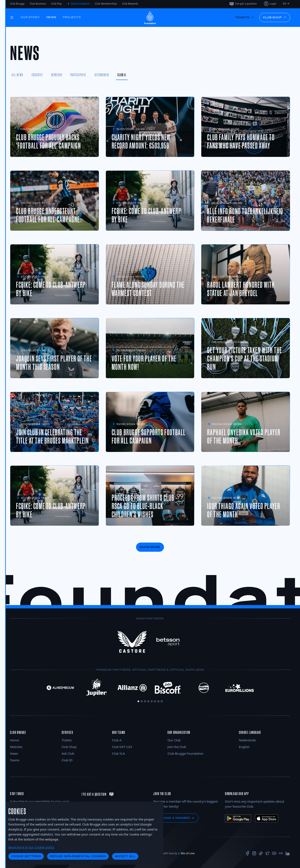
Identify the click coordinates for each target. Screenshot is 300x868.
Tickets (67, 740)
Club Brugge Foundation (185, 753)
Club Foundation (78, 4)
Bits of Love (186, 853)
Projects (72, 17)
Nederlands (247, 740)
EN (286, 4)
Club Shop (69, 747)
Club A (117, 740)
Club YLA (119, 753)
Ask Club (68, 753)
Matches (16, 747)
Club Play (56, 4)
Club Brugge (17, 4)
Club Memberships (106, 4)
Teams (15, 760)
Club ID (67, 760)
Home (14, 740)
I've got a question (243, 4)
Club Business (38, 4)
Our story (30, 17)
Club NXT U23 (122, 747)
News (52, 17)
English (244, 747)
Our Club (174, 740)
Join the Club (177, 747)
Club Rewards (130, 4)
